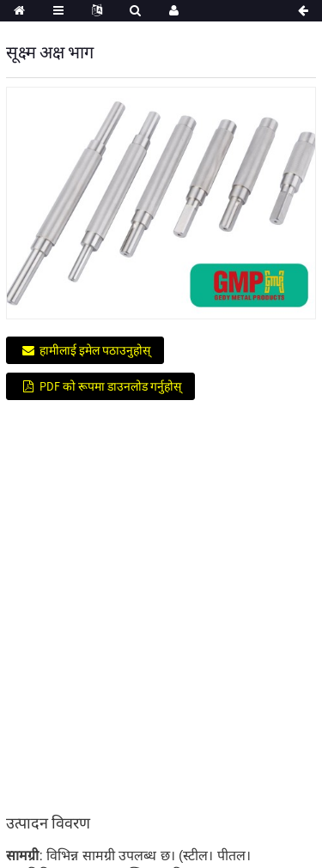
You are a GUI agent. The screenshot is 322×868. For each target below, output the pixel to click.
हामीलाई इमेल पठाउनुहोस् (95, 350)
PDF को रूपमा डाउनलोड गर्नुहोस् (110, 386)
